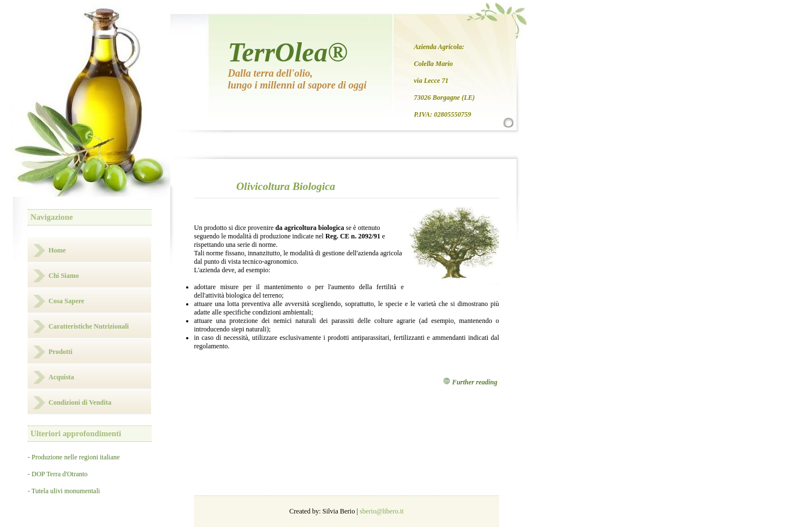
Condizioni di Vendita (80, 402)
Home (57, 250)
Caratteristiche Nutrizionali (89, 326)
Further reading (470, 382)
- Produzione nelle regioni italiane (74, 457)
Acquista (61, 377)
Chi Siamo (64, 276)
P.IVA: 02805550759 (443, 114)
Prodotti (60, 352)
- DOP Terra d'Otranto (58, 474)
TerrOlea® (288, 52)
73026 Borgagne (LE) (444, 98)
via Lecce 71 (431, 81)
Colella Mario (433, 64)
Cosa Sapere (66, 301)
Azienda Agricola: (439, 47)
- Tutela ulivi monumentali (64, 491)
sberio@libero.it (382, 511)
